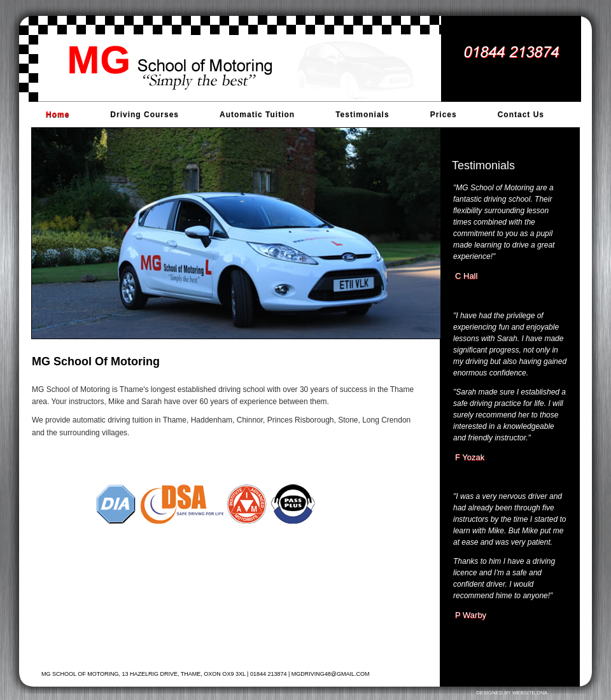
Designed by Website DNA (512, 693)
